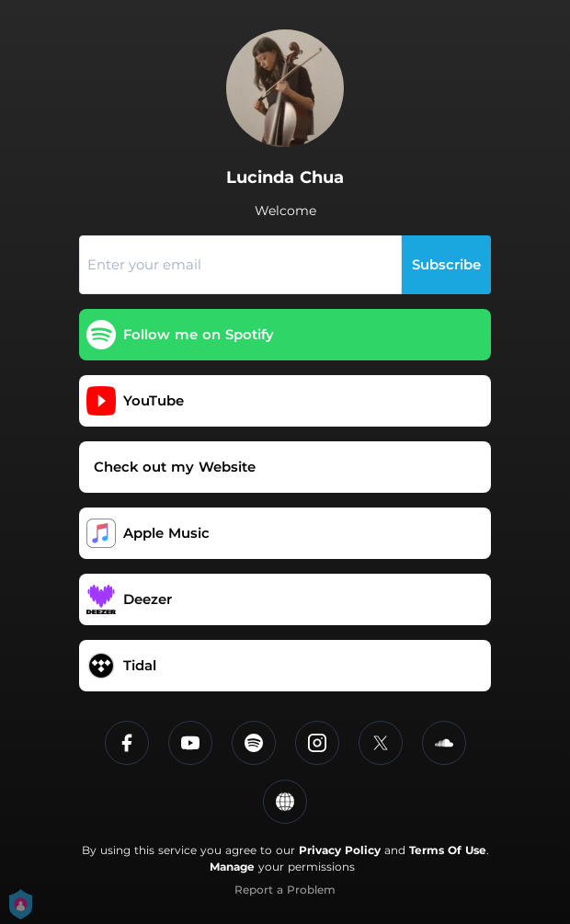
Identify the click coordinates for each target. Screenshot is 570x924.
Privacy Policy (340, 850)
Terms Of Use (448, 850)
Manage (232, 867)
